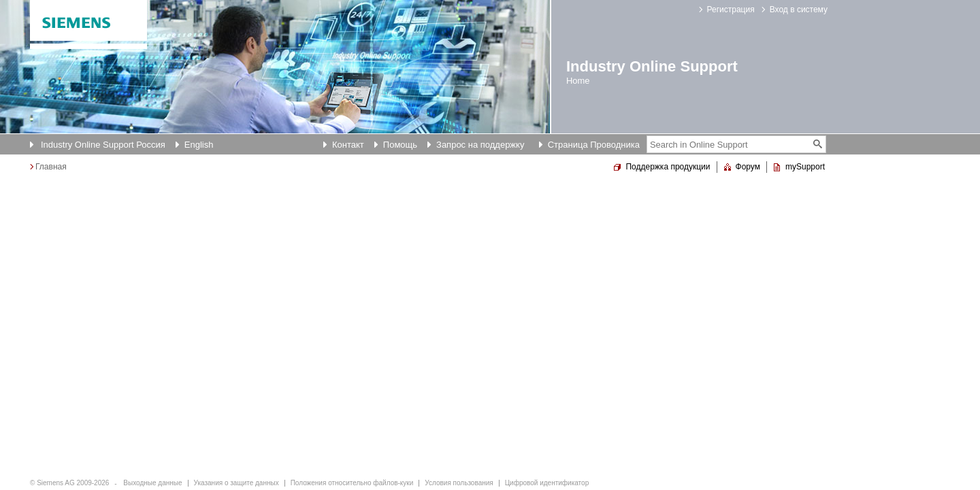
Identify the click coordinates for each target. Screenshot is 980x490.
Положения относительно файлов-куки (352, 483)
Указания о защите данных (236, 483)
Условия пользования (459, 483)
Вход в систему (799, 10)
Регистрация (731, 10)
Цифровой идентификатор (547, 483)
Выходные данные (152, 483)
